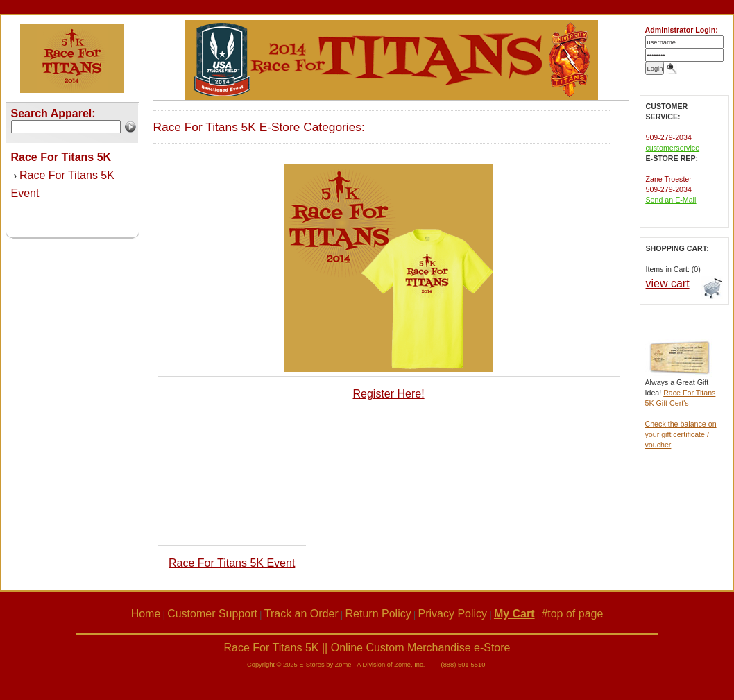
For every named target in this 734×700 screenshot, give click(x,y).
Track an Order (301, 614)
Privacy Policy (453, 614)
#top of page (572, 614)
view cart (668, 283)
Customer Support (212, 614)
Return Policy (378, 614)
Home (146, 614)
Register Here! (388, 394)
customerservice (673, 148)
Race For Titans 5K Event (232, 563)
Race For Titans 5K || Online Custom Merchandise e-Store (367, 648)
